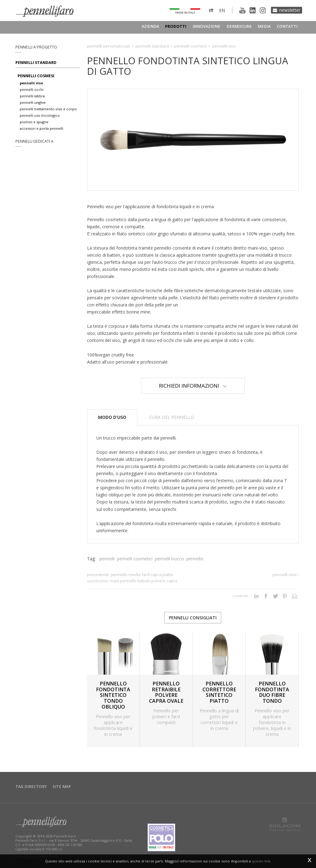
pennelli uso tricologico (40, 115)
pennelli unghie (33, 102)
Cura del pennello (172, 417)
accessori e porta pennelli (42, 128)
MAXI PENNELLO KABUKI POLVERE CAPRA (143, 581)
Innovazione (206, 26)
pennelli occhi (32, 89)
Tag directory (31, 787)
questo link (261, 861)
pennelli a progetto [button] (36, 47)
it (211, 10)
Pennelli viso (224, 46)
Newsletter (290, 10)
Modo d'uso (112, 417)
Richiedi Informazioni (193, 386)
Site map (62, 787)
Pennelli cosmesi (190, 46)
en (222, 10)
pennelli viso (31, 83)
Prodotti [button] (176, 26)
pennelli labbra (32, 96)
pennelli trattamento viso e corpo (48, 109)
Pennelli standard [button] (36, 63)
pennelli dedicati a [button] (34, 141)
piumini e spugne (34, 122)
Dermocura (239, 26)
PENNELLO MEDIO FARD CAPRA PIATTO (142, 575)
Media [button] (264, 26)
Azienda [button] (150, 26)
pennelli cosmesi (36, 76)
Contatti (287, 26)
